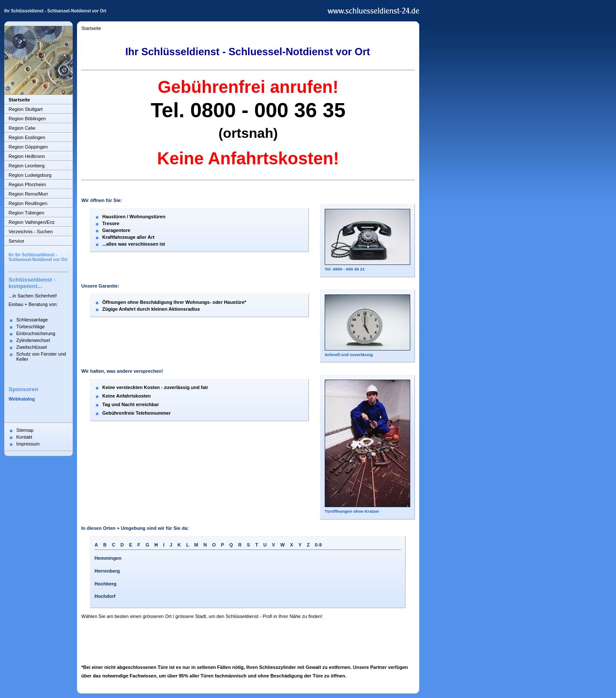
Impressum (28, 444)
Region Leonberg (27, 166)
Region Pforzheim (27, 184)
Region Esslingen (27, 137)
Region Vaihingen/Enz (32, 222)
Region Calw (22, 128)
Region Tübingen (27, 213)
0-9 (318, 545)
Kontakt (24, 437)
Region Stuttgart (26, 109)
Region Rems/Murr (28, 194)
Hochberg (105, 584)
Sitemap (25, 430)
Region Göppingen (28, 147)
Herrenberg (107, 571)
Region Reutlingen (28, 203)
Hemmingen (108, 558)
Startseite (19, 100)
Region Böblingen (27, 119)
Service (16, 241)
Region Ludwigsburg (30, 175)
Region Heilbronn (27, 156)
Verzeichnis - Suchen (31, 232)
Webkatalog (22, 399)
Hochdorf (105, 596)
